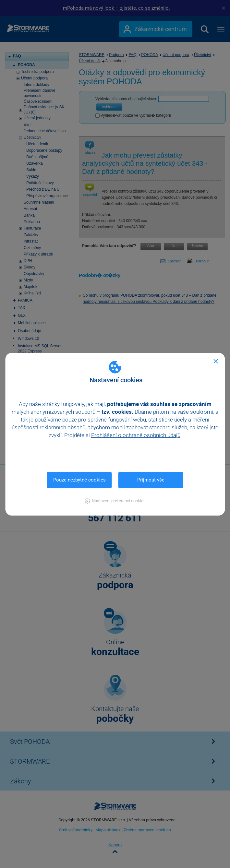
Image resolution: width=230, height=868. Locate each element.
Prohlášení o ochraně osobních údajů (136, 435)
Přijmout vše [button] (151, 480)
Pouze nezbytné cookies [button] (79, 480)
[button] (115, 501)
